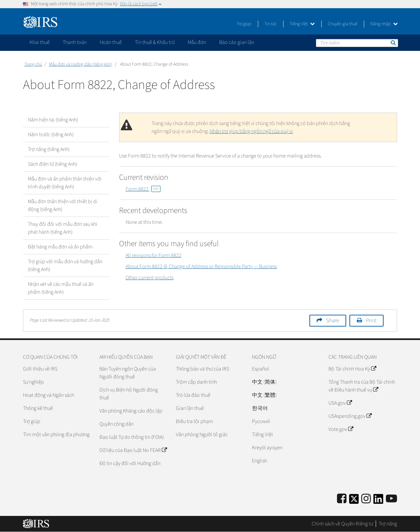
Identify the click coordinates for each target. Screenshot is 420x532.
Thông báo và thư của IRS (202, 369)
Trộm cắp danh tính (196, 382)
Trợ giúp (244, 24)
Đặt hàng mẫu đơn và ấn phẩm (60, 247)
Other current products (150, 278)
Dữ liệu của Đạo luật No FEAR (133, 450)
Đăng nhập (384, 24)
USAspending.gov (350, 416)
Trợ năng (388, 524)
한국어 (260, 408)
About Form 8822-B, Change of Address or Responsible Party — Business (201, 266)
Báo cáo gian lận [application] (237, 42)
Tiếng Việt (302, 24)
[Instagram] (366, 499)
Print (371, 321)
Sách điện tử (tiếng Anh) (52, 164)
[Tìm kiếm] (357, 43)
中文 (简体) (264, 382)
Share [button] (333, 321)
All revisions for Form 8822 (154, 255)
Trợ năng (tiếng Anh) (49, 149)
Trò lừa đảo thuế (193, 395)
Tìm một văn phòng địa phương (56, 435)
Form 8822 (143, 189)
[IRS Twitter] (354, 501)
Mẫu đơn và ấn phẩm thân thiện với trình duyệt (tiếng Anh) (65, 183)
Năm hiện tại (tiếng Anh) (53, 120)
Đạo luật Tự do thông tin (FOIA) (132, 437)
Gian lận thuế (190, 408)
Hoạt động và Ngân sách (49, 395)
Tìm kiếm (393, 43)
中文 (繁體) (264, 395)
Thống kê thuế (38, 408)
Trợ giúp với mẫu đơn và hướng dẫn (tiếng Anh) (65, 266)
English (260, 461)
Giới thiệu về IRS (40, 369)
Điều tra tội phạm (194, 421)
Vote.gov (341, 429)
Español (261, 369)
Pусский (261, 421)
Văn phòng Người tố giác (202, 435)
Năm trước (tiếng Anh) (51, 135)
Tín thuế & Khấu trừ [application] (155, 42)
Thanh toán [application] (75, 42)
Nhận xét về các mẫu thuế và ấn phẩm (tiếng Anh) (61, 288)
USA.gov (340, 403)
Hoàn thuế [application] (111, 42)
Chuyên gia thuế (343, 24)
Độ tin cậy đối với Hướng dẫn (130, 463)
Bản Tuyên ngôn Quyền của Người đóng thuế (128, 373)
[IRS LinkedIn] (378, 501)
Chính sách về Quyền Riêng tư (342, 524)
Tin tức (271, 24)
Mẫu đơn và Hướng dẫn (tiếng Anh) (81, 64)
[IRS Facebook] (342, 499)
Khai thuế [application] (40, 42)
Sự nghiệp (33, 382)
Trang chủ (33, 64)
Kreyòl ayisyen (267, 448)
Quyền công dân (116, 424)
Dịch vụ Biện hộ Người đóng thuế (129, 394)
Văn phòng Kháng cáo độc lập (131, 411)
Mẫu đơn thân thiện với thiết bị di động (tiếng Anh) (63, 205)
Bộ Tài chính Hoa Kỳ (352, 369)
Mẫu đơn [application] (197, 42)
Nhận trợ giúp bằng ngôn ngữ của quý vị (251, 131)
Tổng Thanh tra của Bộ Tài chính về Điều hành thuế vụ (362, 386)
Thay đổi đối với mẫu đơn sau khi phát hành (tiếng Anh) (63, 228)
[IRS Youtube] (391, 499)
